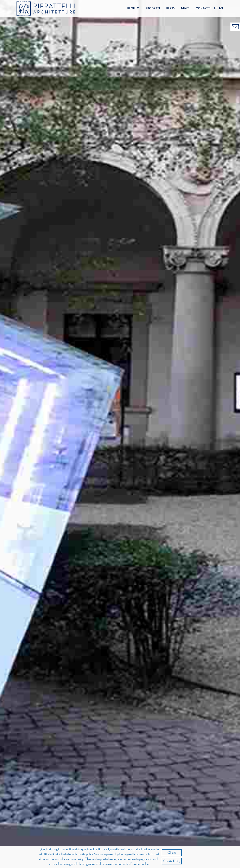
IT (215, 9)
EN (221, 9)
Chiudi (172, 853)
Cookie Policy (172, 861)
